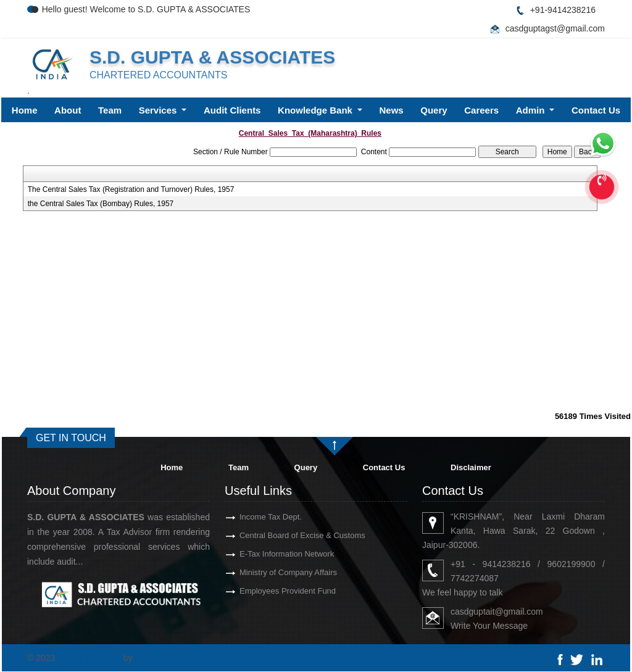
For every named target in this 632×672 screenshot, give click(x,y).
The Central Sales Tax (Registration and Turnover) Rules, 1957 (131, 189)
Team (110, 110)
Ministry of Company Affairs (266, 572)
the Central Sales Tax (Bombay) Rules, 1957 (101, 204)
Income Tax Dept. (248, 517)
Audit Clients (232, 110)
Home (25, 110)
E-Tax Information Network (264, 554)
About (68, 110)
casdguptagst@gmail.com (555, 28)
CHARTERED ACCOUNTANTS (158, 75)
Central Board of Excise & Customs (280, 535)
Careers (481, 110)
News (392, 110)
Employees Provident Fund (265, 591)
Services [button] (159, 110)
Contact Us (596, 110)
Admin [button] (532, 110)
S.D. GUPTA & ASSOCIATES (212, 57)
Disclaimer (471, 467)
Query (434, 110)
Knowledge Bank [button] (316, 110)
